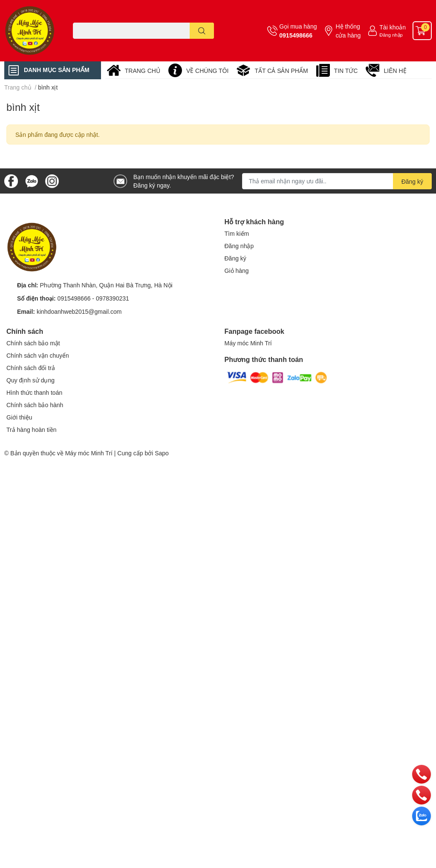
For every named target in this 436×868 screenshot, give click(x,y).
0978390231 (113, 298)
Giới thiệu (19, 417)
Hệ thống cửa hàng (348, 31)
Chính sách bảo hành (35, 405)
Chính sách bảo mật (33, 343)
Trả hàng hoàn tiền (31, 430)
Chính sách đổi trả (31, 368)
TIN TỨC (346, 71)
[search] (202, 31)
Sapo (162, 453)
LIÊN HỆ (395, 71)
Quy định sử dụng (30, 380)
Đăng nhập (391, 35)
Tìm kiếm (237, 233)
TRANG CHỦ (143, 71)
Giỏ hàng (237, 271)
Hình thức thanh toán (34, 392)
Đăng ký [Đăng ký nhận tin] (412, 181)
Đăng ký (235, 258)
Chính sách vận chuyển (38, 355)
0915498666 (296, 35)
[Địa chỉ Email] (337, 181)
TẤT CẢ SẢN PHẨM (281, 71)
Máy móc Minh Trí (248, 343)
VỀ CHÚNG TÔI (208, 71)
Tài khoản (393, 27)
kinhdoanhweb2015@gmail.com (79, 311)
